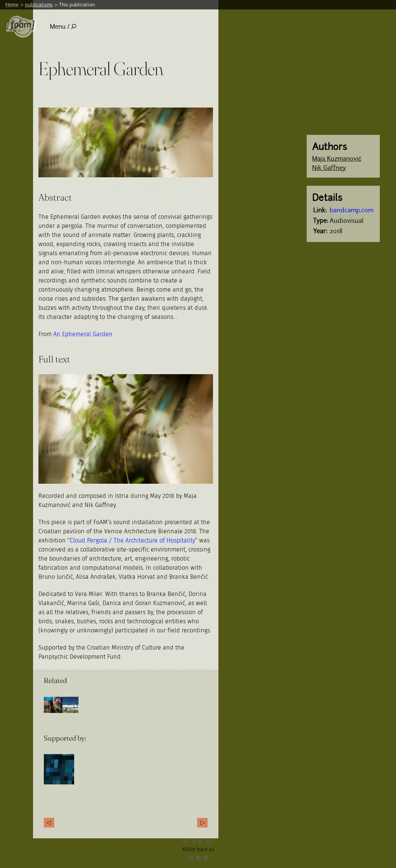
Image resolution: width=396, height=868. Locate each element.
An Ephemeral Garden (83, 334)
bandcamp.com (352, 210)
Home (12, 5)
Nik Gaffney (329, 168)
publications (39, 5)
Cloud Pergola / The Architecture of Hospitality (132, 541)
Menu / (63, 26)
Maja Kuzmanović (337, 159)
